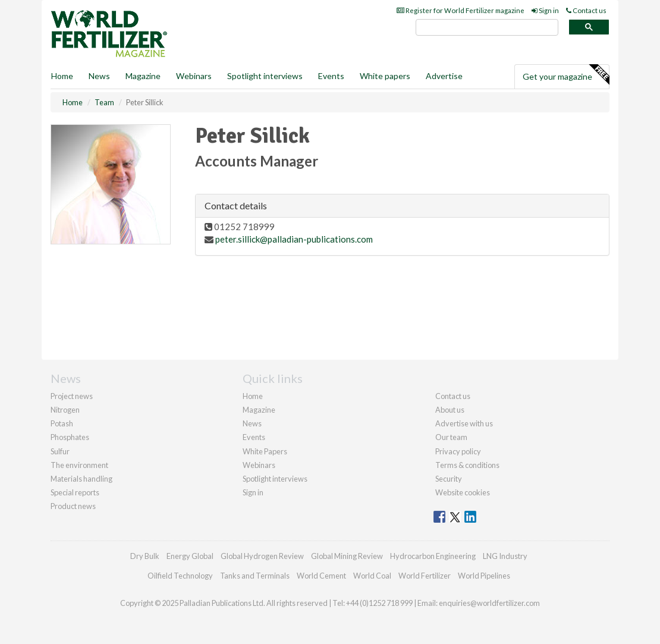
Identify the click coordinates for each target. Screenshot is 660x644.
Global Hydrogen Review (262, 556)
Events (331, 76)
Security (449, 479)
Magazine (143, 76)
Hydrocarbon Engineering (433, 556)
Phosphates (70, 437)
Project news (72, 396)
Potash (62, 423)
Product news (73, 506)
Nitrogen (65, 410)
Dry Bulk (145, 556)
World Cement (321, 576)
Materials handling (81, 479)
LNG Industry (505, 556)
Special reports (75, 492)
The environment (79, 465)
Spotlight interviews (265, 76)
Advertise (444, 76)
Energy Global (190, 556)
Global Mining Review (347, 556)
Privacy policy (458, 451)
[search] (487, 28)
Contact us (586, 10)
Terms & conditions (467, 465)
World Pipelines (484, 576)
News (252, 423)
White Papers (265, 451)
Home (62, 76)
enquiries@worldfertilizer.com (489, 603)
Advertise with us (464, 423)
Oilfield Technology (180, 576)
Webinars (194, 76)
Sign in (545, 10)
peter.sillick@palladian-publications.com (294, 239)
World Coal (372, 576)
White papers (385, 76)
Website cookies (463, 492)
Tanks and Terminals (255, 576)
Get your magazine (566, 75)
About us (450, 410)
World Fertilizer (425, 576)
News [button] (99, 76)
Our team (451, 437)
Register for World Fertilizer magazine (461, 10)
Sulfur (60, 451)
